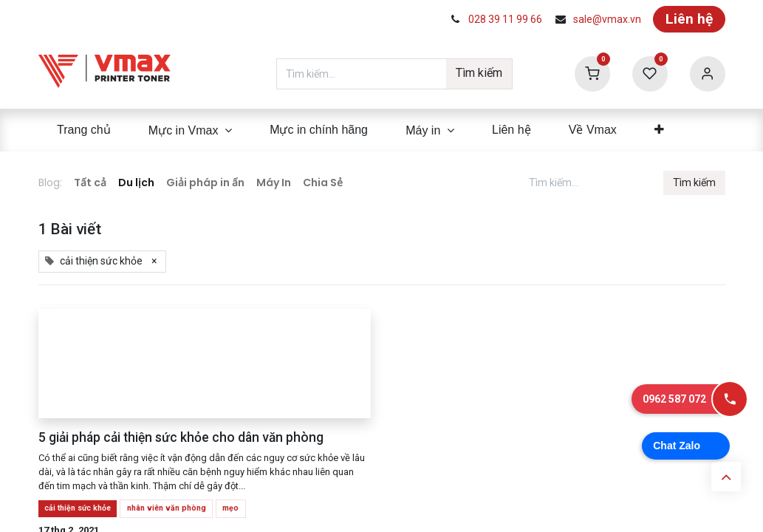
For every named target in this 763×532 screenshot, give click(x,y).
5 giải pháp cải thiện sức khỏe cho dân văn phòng (181, 437)
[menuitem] (84, 130)
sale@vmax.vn (607, 19)
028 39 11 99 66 (505, 19)
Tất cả (90, 183)
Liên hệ (689, 19)
